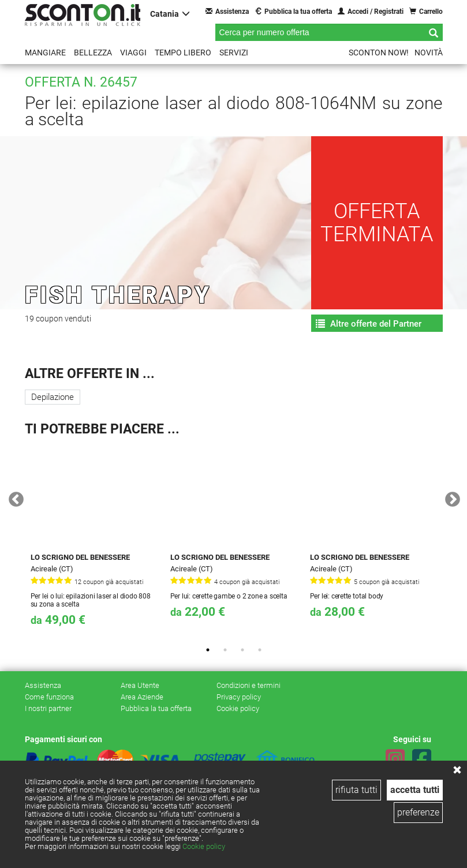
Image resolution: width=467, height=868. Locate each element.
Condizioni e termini (249, 685)
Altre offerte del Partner (369, 324)
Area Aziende (142, 697)
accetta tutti (415, 790)
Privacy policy (239, 697)
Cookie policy (204, 846)
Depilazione (53, 397)
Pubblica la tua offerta (293, 11)
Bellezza (93, 53)
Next (450, 497)
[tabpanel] (95, 541)
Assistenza (227, 11)
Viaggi (133, 53)
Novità (429, 53)
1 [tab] (208, 650)
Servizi (234, 53)
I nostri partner (48, 708)
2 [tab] (225, 650)
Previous (13, 497)
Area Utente (140, 685)
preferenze (418, 812)
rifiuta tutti (356, 790)
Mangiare (45, 53)
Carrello (426, 11)
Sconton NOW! (379, 53)
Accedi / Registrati (371, 11)
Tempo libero (183, 53)
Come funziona (49, 697)
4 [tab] (260, 650)
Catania (170, 14)
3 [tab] (242, 650)
